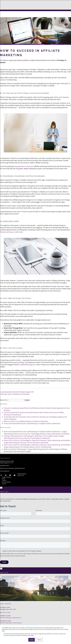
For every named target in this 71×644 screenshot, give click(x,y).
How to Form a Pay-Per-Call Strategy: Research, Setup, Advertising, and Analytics (42, 434)
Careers (4, 484)
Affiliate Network (22, 474)
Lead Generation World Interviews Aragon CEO (17, 392)
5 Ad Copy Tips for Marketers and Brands (14, 394)
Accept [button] (32, 640)
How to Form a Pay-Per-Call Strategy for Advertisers (32, 438)
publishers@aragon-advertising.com (11, 618)
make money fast (26, 166)
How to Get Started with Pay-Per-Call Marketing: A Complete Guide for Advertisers (32, 423)
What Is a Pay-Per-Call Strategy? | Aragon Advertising (22, 449)
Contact (4, 480)
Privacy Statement (5, 471)
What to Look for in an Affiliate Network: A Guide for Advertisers (26, 421)
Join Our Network (6, 482)
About (4, 479)
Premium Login (32, 12)
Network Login (50, 12)
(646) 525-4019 (5, 466)
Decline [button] (39, 640)
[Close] (1, 488)
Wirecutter (59, 97)
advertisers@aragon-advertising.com (11, 623)
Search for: (4, 400)
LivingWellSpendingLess (27, 365)
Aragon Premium (6, 477)
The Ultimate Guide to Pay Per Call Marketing (35, 447)
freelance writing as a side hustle (11, 232)
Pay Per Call (21, 475)
